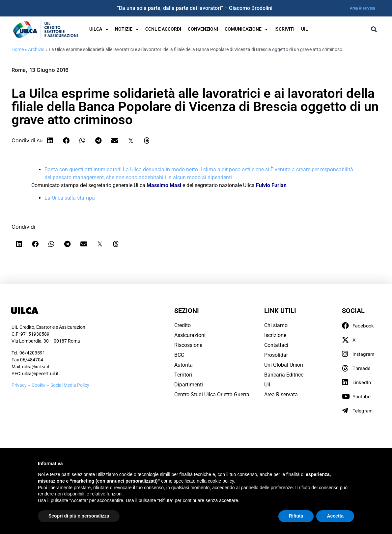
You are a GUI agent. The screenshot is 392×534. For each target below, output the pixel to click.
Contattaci (276, 345)
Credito (182, 325)
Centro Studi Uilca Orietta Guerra (212, 394)
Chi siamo (276, 325)
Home (18, 49)
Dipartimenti (189, 385)
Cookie (39, 385)
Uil (267, 385)
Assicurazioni (190, 335)
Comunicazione (246, 29)
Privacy (19, 385)
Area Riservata (362, 8)
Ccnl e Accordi (163, 29)
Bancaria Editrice (284, 375)
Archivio (36, 49)
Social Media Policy (70, 385)
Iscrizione (275, 335)
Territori (183, 375)
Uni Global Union (284, 365)
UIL (305, 29)
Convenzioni (203, 29)
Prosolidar (276, 355)
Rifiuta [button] (296, 516)
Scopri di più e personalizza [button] (79, 516)
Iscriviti (284, 29)
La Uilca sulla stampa (70, 198)
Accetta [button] (335, 516)
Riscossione (188, 345)
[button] (374, 29)
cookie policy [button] (221, 481)
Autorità (183, 365)
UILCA (99, 29)
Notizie (127, 29)
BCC (179, 355)
